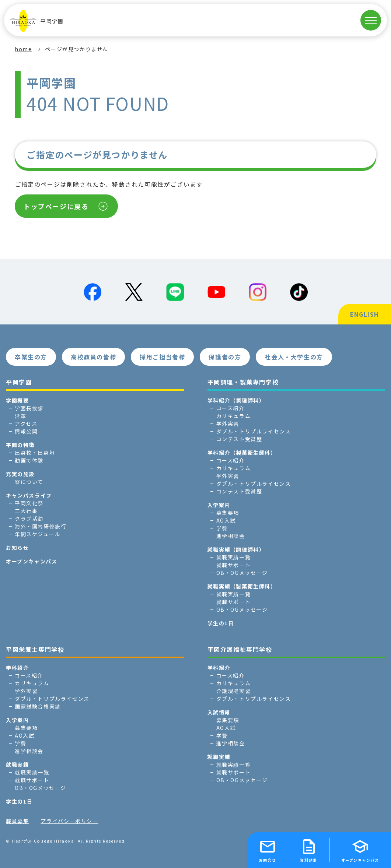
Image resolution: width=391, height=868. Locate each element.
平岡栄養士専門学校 (35, 649)
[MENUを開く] (371, 20)
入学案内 (219, 505)
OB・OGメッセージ (242, 573)
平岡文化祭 (29, 503)
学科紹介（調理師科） (236, 400)
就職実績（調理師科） (236, 549)
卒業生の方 (31, 357)
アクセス (26, 424)
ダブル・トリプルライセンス (254, 431)
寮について (29, 482)
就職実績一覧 (234, 557)
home (23, 49)
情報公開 (26, 431)
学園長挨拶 (29, 408)
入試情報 (219, 712)
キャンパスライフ (29, 495)
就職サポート (234, 565)
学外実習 (228, 424)
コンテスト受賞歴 (239, 439)
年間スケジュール (38, 534)
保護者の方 (225, 357)
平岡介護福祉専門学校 (240, 649)
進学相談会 (231, 536)
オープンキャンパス (32, 561)
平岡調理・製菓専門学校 (243, 382)
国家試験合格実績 (38, 706)
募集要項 (228, 513)
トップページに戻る (56, 206)
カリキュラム (234, 416)
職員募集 (17, 821)
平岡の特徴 (20, 445)
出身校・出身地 (35, 453)
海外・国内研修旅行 (41, 526)
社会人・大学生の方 (294, 357)
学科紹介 (17, 668)
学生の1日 (221, 623)
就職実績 (17, 765)
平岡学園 (37, 21)
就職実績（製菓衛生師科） (242, 586)
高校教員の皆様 (93, 357)
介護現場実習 (234, 691)
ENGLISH (365, 314)
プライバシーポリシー (69, 821)
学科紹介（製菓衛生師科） (242, 453)
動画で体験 (29, 460)
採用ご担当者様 (162, 357)
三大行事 (26, 511)
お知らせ (17, 548)
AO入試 (226, 520)
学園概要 (17, 400)
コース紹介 (231, 408)
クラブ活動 (29, 519)
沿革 (20, 416)
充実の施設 (20, 474)
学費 (222, 528)
